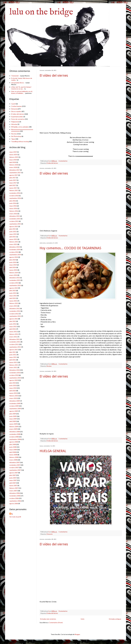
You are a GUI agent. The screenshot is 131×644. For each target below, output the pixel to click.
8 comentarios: (63, 611)
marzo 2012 (13, 332)
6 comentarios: (63, 161)
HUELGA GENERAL (53, 451)
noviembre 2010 (15, 373)
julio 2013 (13, 290)
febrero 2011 (14, 365)
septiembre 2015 (15, 224)
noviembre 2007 (15, 465)
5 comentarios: (63, 439)
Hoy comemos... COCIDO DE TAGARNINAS (70, 248)
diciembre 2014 (15, 247)
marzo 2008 (13, 455)
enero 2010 (13, 398)
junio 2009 (13, 416)
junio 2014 (13, 262)
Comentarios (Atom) (56, 622)
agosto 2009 (14, 411)
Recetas (49, 366)
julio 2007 (13, 475)
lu (12, 514)
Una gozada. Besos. (18, 83)
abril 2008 (13, 452)
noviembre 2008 (15, 434)
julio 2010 (13, 383)
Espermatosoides (17, 117)
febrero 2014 (14, 273)
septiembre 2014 (15, 255)
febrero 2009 (14, 427)
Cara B (13, 104)
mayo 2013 (13, 296)
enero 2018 (13, 167)
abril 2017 (13, 185)
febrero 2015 (14, 242)
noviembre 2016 (15, 193)
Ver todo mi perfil (15, 517)
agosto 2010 (14, 380)
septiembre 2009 (15, 409)
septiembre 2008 (15, 439)
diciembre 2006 (15, 493)
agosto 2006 (14, 503)
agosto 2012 (14, 319)
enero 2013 (13, 306)
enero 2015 (13, 244)
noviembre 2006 (15, 496)
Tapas (13, 139)
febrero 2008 (14, 457)
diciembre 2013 (15, 278)
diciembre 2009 (15, 401)
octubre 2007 (14, 467)
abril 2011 (13, 360)
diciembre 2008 (15, 432)
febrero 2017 (14, 190)
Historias (14, 124)
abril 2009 (13, 421)
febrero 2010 (14, 396)
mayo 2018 (13, 160)
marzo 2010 (13, 393)
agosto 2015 (14, 226)
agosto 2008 (14, 442)
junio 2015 (13, 232)
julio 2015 (13, 229)
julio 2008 (13, 444)
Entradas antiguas (115, 619)
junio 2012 (13, 324)
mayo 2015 (13, 234)
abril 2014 (13, 267)
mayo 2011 (13, 357)
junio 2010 (13, 385)
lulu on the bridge (41, 12)
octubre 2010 (14, 375)
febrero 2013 (14, 303)
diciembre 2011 (15, 339)
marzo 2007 (13, 485)
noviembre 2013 (15, 280)
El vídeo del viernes (54, 76)
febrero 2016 (14, 211)
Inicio (83, 619)
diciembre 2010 (15, 370)
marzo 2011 (13, 362)
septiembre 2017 (15, 173)
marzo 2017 (13, 188)
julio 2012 (13, 321)
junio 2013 (13, 293)
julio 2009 (13, 414)
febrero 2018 (14, 165)
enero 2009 (13, 429)
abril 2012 (13, 329)
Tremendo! (15, 76)
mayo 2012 (13, 326)
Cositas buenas (16, 106)
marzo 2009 (13, 424)
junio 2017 (13, 180)
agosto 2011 (14, 350)
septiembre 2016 (15, 198)
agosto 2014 (14, 257)
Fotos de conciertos (18, 119)
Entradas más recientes (48, 619)
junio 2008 (13, 447)
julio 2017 (13, 178)
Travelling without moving (20, 141)
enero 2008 (13, 460)
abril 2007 (13, 483)
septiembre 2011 (15, 347)
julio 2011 (13, 352)
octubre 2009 (14, 406)
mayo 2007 (13, 480)
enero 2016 (13, 214)
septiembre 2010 (15, 378)
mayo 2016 (13, 206)
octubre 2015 (14, 221)
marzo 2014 (13, 270)
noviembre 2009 (15, 403)
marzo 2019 (13, 155)
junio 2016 (13, 203)
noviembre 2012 (15, 311)
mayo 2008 (13, 450)
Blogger (77, 634)
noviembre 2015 (15, 219)
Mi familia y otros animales (20, 127)
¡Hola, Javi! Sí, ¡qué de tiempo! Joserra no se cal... (21, 88)
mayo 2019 (13, 152)
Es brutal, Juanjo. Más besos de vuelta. (22, 79)
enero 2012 (13, 337)
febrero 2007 (14, 488)
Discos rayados (16, 111)
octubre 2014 (14, 252)
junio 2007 (13, 478)
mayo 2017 (13, 183)
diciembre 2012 (15, 308)
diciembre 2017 (15, 170)
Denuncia (50, 534)
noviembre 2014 (15, 250)
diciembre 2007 (15, 462)
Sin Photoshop (16, 136)
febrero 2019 (14, 157)
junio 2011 (13, 355)
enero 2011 (13, 367)
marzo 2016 (13, 208)
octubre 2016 (14, 196)
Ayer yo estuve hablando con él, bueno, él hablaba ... (22, 92)
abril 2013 (13, 298)
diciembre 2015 (15, 216)
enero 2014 (13, 275)
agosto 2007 (14, 473)
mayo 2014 (13, 265)
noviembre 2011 (15, 342)
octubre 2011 (14, 344)
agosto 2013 (14, 288)
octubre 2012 (14, 314)
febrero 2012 (14, 334)
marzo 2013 (13, 301)
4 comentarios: (63, 236)
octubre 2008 (14, 437)
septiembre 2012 (15, 316)
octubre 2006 (14, 498)
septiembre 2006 (15, 501)
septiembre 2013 (15, 285)
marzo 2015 (13, 239)
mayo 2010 (13, 388)
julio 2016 (13, 201)
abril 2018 (13, 162)
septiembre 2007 (15, 470)
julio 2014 (13, 260)
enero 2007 (13, 491)
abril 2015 (13, 237)
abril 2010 (13, 391)
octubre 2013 (14, 283)
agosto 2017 (14, 175)
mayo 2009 (13, 419)
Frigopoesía (15, 122)
